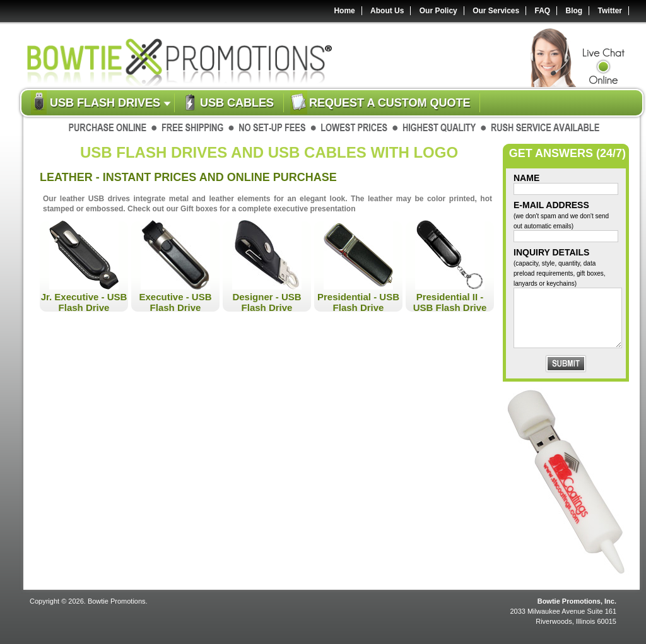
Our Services (496, 11)
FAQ (543, 11)
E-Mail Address (561, 215)
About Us (387, 11)
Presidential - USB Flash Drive (358, 302)
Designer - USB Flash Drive (267, 302)
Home (344, 11)
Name (526, 178)
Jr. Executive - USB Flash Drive (84, 302)
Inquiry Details (560, 267)
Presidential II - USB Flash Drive (450, 302)
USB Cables (237, 103)
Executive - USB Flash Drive (175, 302)
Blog (574, 11)
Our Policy (438, 11)
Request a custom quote (390, 103)
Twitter (610, 11)
